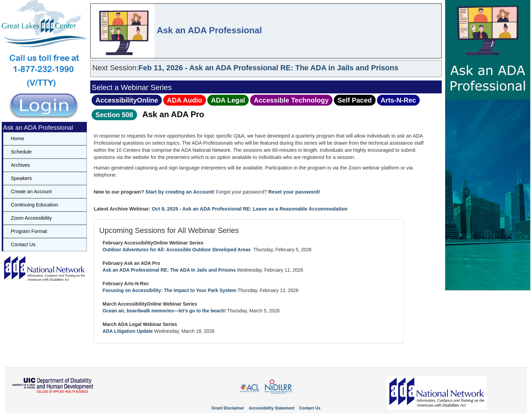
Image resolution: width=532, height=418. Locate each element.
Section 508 (114, 115)
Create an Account (31, 192)
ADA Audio (185, 100)
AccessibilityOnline (127, 100)
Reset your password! (294, 192)
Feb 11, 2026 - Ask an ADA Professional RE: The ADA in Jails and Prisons (268, 68)
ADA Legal (228, 100)
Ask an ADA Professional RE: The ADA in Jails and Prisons (169, 270)
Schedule (21, 152)
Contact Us (23, 244)
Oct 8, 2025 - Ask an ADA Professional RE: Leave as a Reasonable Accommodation (250, 209)
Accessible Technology (291, 100)
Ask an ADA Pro (173, 114)
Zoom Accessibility (31, 218)
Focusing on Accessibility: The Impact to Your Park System (169, 290)
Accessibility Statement (272, 408)
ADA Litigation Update (128, 331)
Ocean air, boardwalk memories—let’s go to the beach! (164, 311)
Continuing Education (34, 205)
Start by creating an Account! (180, 192)
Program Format (29, 231)
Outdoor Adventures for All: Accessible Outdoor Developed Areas (177, 250)
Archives (20, 165)
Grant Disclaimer (228, 408)
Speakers (21, 178)
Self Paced (355, 100)
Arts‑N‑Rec (398, 100)
